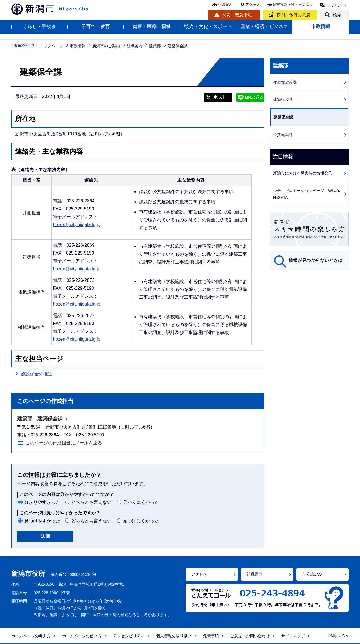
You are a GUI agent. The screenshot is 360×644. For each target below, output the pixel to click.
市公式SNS (312, 574)
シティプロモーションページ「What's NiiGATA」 (307, 194)
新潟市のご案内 (106, 46)
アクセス (253, 5)
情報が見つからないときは (316, 260)
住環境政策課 (285, 82)
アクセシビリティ (129, 636)
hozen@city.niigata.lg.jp (76, 225)
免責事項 (211, 636)
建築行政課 (283, 99)
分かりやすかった (42, 502)
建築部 (155, 46)
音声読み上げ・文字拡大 (293, 5)
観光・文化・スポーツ (208, 27)
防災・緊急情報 (237, 15)
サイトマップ (293, 636)
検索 (337, 15)
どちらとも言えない (91, 502)
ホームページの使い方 (82, 636)
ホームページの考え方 (31, 636)
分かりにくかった (141, 502)
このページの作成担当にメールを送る (64, 443)
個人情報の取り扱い (174, 636)
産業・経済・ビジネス (264, 27)
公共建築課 (283, 135)
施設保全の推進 (37, 374)
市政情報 (321, 27)
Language (334, 5)
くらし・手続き (40, 27)
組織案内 (225, 5)
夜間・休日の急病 (293, 15)
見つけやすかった (42, 521)
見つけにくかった (141, 521)
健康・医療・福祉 (152, 27)
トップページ (51, 46)
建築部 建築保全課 (40, 419)
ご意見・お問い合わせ (250, 636)
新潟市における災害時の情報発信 (303, 173)
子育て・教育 (96, 27)
